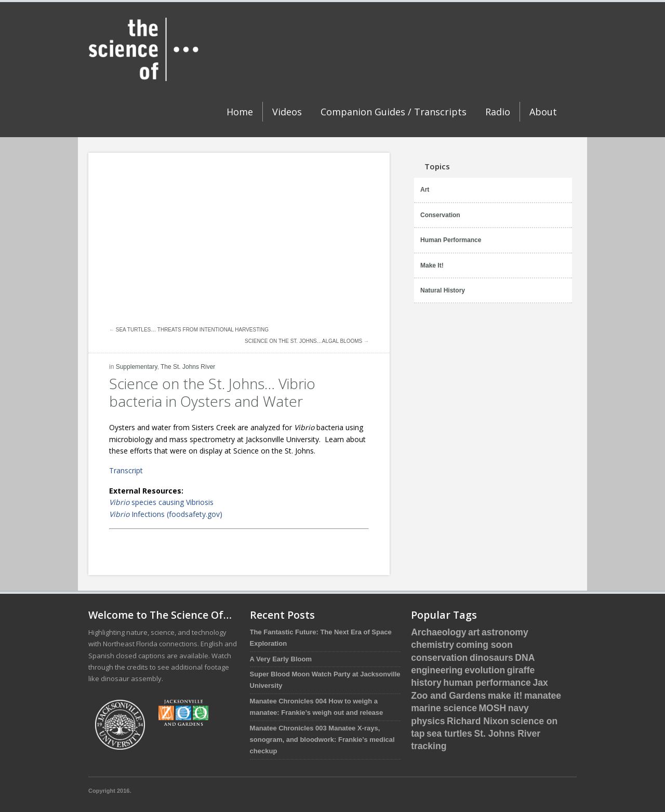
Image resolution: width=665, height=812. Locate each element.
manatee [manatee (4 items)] (543, 696)
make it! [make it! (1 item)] (505, 696)
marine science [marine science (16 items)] (444, 708)
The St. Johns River (188, 367)
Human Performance (451, 240)
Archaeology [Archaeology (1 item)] (438, 632)
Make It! (432, 265)
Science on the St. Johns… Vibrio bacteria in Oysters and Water (212, 392)
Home (240, 112)
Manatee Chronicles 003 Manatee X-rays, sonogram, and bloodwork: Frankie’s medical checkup (322, 740)
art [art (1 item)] (474, 632)
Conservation (440, 215)
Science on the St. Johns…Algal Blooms (303, 341)
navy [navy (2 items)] (518, 708)
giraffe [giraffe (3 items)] (521, 670)
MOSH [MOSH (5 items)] (493, 708)
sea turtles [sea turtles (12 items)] (449, 734)
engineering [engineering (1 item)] (437, 670)
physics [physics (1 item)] (428, 721)
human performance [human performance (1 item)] (487, 683)
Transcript (126, 470)
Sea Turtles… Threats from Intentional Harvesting (192, 330)
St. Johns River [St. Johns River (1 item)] (507, 734)
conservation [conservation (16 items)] (439, 658)
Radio (498, 112)
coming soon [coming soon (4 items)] (484, 645)
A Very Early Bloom (281, 659)
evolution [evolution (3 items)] (485, 670)
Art (425, 190)
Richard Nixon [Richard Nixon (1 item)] (478, 721)
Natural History (443, 290)
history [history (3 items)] (426, 683)
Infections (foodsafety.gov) (166, 514)
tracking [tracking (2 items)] (429, 746)
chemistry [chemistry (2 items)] (433, 645)
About (543, 112)
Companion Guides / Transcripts (394, 112)
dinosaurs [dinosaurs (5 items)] (491, 658)
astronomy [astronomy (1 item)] (505, 632)
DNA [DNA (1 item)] (525, 658)
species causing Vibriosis (161, 502)
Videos (287, 112)
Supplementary (137, 367)
